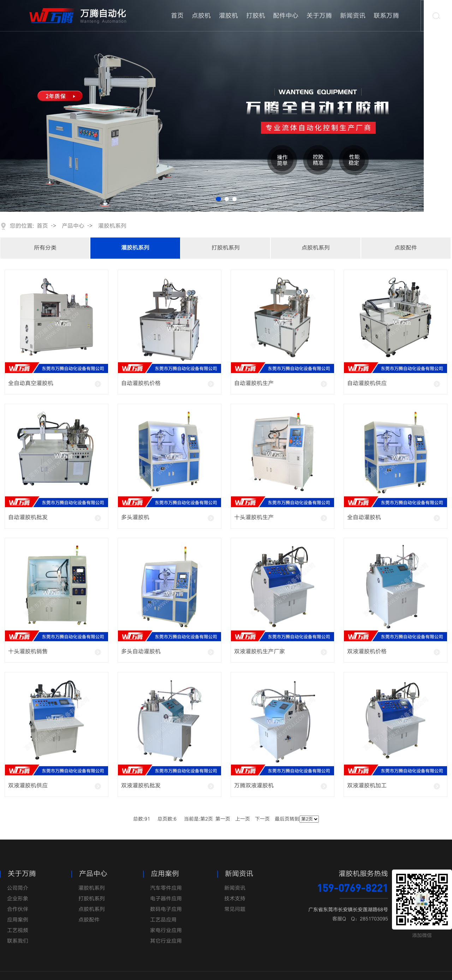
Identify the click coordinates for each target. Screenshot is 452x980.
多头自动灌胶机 (141, 652)
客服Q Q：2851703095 (360, 919)
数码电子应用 (166, 909)
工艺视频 (18, 931)
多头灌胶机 (135, 518)
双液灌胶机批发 (141, 786)
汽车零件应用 (166, 888)
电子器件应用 (166, 899)
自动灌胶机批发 (28, 518)
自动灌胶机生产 (254, 383)
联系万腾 (386, 16)
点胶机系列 (316, 248)
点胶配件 (406, 248)
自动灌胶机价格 (141, 383)
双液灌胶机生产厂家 (260, 652)
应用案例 (18, 920)
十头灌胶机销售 (28, 652)
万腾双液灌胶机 (254, 786)
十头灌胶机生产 (254, 518)
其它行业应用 (166, 941)
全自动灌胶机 (364, 518)
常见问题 (235, 909)
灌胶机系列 (112, 226)
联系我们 (18, 941)
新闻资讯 (353, 16)
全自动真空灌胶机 (31, 383)
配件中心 (286, 16)
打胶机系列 (226, 248)
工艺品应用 (163, 920)
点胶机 (201, 16)
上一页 (243, 819)
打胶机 (256, 16)
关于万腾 (319, 16)
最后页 (282, 819)
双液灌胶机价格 (367, 652)
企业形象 (18, 899)
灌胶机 (228, 16)
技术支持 (235, 899)
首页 (177, 16)
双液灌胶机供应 (28, 786)
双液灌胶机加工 (367, 786)
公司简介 (18, 888)
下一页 (262, 819)
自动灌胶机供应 (367, 383)
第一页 (223, 819)
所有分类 (45, 248)
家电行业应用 (166, 931)
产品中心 (73, 226)
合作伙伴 (18, 909)
